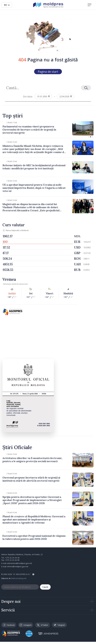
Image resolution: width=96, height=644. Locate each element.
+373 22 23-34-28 (12, 558)
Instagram (26, 625)
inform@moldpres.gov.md (18, 567)
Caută (45, 587)
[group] (48, 128)
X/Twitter (43, 625)
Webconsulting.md (19, 578)
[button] (88, 137)
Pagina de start (48, 72)
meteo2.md (23, 284)
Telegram (59, 625)
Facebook (9, 625)
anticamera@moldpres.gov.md (19, 563)
